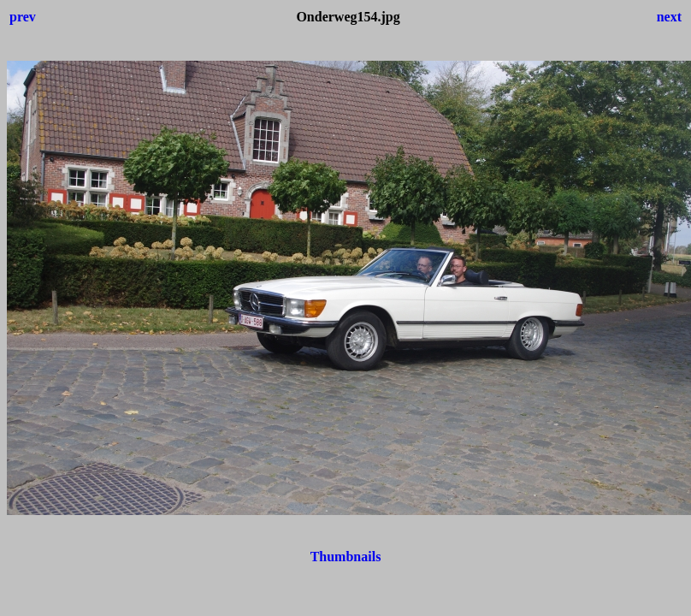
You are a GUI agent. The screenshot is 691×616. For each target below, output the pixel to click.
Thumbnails (346, 557)
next (669, 17)
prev (23, 17)
